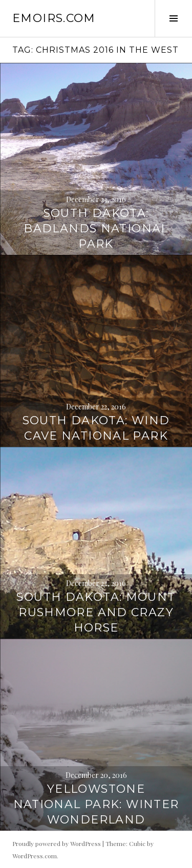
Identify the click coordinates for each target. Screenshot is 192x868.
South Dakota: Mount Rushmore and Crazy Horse (96, 612)
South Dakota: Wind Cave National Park (96, 428)
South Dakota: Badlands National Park (96, 229)
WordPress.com (35, 856)
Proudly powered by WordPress (57, 843)
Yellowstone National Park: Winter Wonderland (96, 804)
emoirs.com (54, 18)
